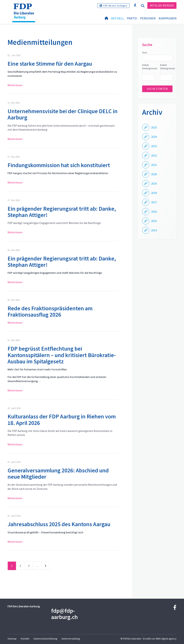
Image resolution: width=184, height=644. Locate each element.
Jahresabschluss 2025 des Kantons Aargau (59, 524)
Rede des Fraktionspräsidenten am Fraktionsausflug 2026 (50, 311)
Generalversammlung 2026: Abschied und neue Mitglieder (58, 474)
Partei (132, 18)
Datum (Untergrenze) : (148, 68)
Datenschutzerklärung (45, 639)
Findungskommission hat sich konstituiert (59, 165)
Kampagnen (167, 18)
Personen (148, 18)
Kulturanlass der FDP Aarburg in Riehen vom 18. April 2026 (62, 420)
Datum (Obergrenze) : (166, 68)
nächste (46, 566)
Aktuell (118, 18)
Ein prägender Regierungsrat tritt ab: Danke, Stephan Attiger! (62, 212)
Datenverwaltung (71, 639)
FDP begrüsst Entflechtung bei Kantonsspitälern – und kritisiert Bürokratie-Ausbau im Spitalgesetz (62, 355)
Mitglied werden (162, 5)
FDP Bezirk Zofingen (115, 6)
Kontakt (25, 639)
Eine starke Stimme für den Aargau (50, 64)
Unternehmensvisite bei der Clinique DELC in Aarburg (63, 114)
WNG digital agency (166, 639)
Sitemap (12, 639)
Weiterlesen (15, 85)
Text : (145, 53)
